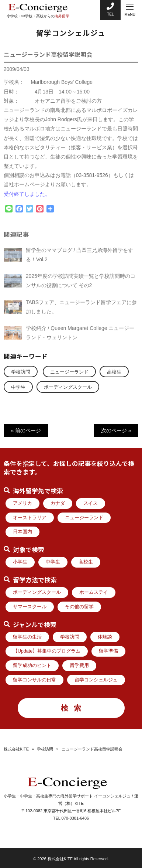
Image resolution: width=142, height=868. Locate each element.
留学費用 (79, 666)
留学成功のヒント (32, 666)
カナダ (58, 503)
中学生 (18, 387)
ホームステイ (94, 592)
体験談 (105, 637)
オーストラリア (30, 518)
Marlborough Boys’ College (62, 86)
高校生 (114, 372)
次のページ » (116, 430)
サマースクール (30, 607)
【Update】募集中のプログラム (47, 651)
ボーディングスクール (68, 387)
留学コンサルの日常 (34, 680)
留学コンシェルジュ (96, 680)
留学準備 (108, 651)
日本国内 (22, 532)
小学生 (20, 562)
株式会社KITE (16, 749)
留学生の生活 (27, 637)
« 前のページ (26, 430)
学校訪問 (21, 372)
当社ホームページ (24, 189)
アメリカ (22, 503)
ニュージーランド (69, 372)
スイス (91, 503)
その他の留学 (79, 607)
